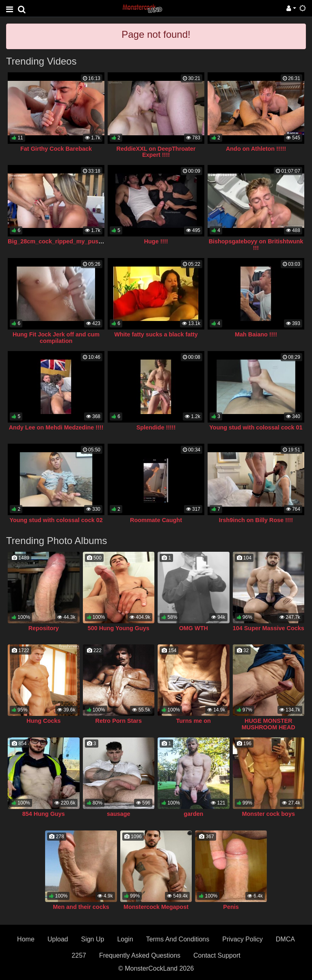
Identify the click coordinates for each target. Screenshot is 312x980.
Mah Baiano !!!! (256, 334)
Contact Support (217, 955)
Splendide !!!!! (156, 427)
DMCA (285, 939)
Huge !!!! (156, 241)
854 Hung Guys (44, 814)
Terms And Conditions (178, 939)
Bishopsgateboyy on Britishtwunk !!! (256, 245)
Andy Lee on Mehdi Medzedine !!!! (56, 427)
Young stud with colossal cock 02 (56, 520)
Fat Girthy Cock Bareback (56, 149)
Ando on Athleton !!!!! (256, 149)
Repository (44, 628)
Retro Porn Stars (119, 721)
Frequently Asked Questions (140, 955)
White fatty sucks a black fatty (156, 334)
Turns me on (194, 721)
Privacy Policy (243, 939)
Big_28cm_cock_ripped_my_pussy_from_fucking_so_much (91, 241)
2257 (79, 955)
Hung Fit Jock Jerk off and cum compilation (56, 338)
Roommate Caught (156, 520)
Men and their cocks (81, 907)
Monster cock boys (269, 814)
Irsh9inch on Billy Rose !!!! (256, 520)
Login (125, 939)
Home (26, 939)
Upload (58, 939)
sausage (119, 814)
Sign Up (92, 939)
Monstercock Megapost (156, 907)
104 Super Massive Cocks (269, 628)
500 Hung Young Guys (119, 628)
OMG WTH (194, 628)
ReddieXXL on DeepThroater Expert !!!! (156, 152)
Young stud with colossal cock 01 (256, 427)
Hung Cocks (43, 721)
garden (193, 814)
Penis (231, 907)
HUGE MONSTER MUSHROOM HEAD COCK (269, 727)
